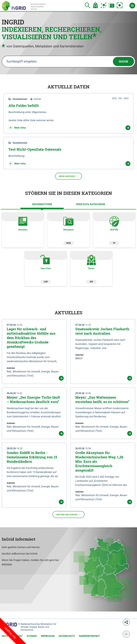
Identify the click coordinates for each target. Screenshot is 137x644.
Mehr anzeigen (68, 176)
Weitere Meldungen (68, 515)
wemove (7, 564)
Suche (123, 61)
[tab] (42, 204)
